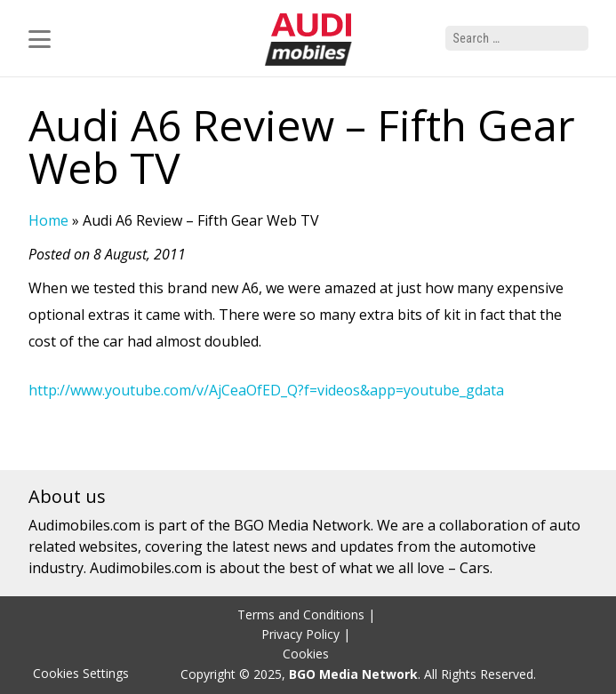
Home (48, 220)
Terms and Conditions (301, 614)
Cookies (306, 654)
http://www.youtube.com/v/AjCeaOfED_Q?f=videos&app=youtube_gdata (266, 390)
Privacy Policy (300, 634)
